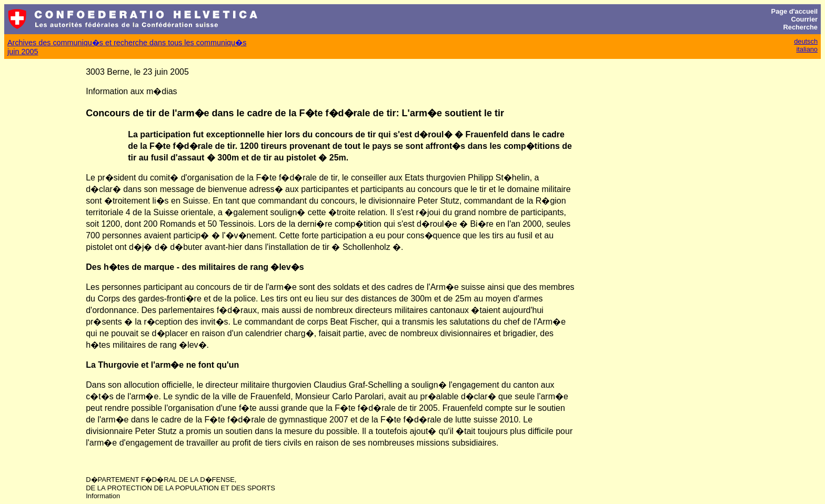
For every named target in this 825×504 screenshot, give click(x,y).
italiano (807, 49)
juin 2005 (23, 52)
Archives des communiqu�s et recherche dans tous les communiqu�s (127, 43)
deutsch (806, 41)
